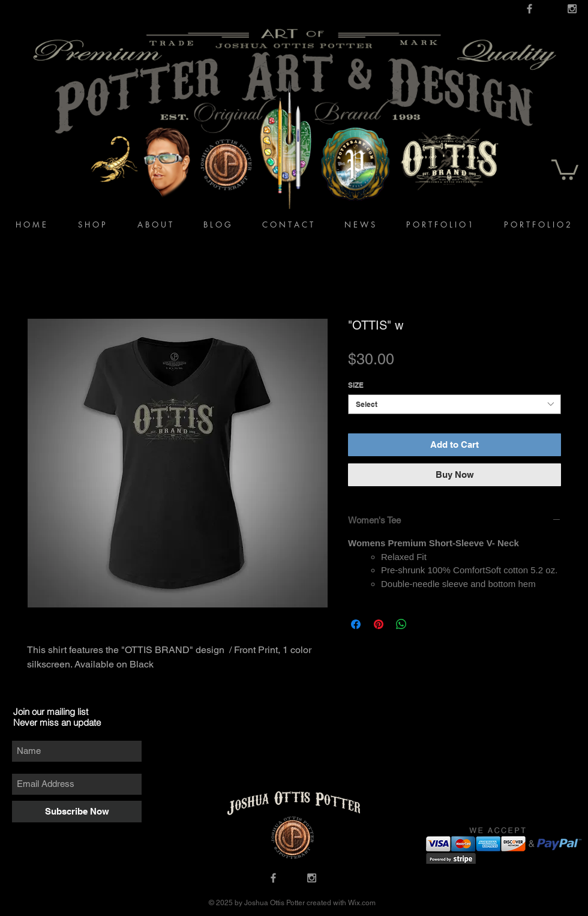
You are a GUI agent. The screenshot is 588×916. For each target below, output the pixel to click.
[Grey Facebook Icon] (529, 9)
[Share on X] (424, 624)
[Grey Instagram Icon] (572, 9)
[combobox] (454, 404)
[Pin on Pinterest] (379, 624)
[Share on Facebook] (356, 624)
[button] (565, 169)
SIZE (356, 385)
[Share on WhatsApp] (401, 624)
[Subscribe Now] (77, 812)
